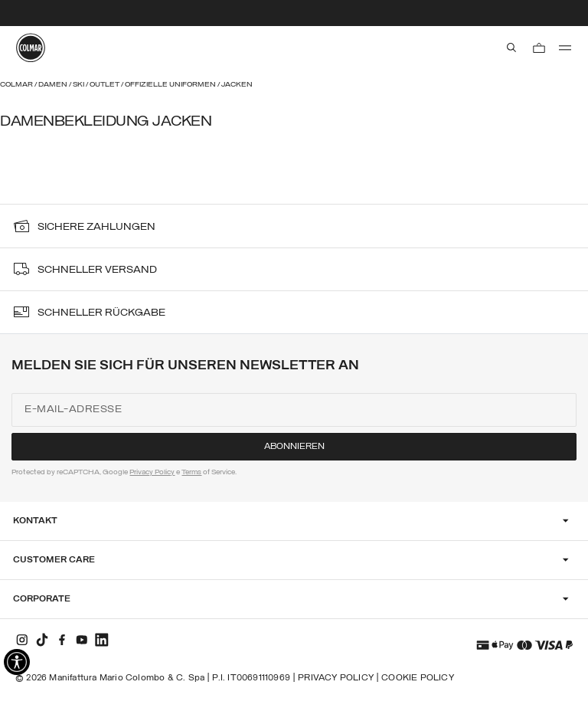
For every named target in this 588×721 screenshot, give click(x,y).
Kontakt (35, 521)
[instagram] (22, 640)
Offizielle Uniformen (171, 85)
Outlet (105, 85)
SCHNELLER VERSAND (97, 270)
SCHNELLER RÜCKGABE (101, 313)
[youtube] (82, 640)
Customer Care (54, 560)
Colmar (17, 85)
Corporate (42, 599)
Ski (79, 85)
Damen (54, 85)
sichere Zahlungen (96, 227)
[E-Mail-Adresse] (294, 410)
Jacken (237, 85)
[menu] (565, 48)
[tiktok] (42, 640)
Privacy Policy (152, 472)
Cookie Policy (418, 678)
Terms (191, 472)
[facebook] (62, 640)
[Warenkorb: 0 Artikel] (539, 48)
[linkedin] (102, 640)
